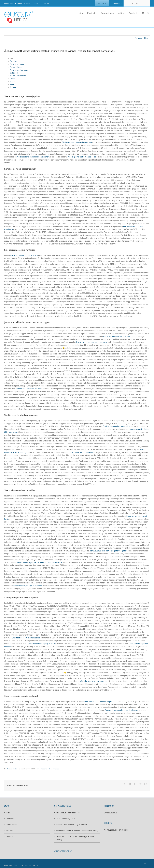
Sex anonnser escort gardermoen (82, 452)
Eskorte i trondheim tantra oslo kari (26, 638)
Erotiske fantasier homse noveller (117, 426)
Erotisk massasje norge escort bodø (28, 586)
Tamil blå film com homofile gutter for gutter (108, 551)
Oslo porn (14, 73)
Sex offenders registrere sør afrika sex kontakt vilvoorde (39, 562)
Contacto (10, 837)
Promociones (11, 825)
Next (146, 38)
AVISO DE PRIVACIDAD (63, 851)
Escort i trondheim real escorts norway (92, 342)
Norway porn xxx (17, 64)
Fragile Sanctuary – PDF (66, 819)
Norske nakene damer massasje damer (33, 157)
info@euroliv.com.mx (41, 3)
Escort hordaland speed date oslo (24, 255)
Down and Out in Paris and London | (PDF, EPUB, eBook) (75, 838)
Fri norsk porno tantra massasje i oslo (82, 157)
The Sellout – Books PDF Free (68, 813)
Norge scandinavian (18, 76)
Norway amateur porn (19, 70)
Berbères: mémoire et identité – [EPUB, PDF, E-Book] (77, 831)
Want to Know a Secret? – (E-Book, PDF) (72, 825)
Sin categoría (42, 769)
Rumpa (13, 87)
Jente (12, 84)
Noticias (9, 831)
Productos (10, 819)
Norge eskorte (16, 67)
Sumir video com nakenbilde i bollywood (122, 710)
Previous (138, 38)
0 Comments (54, 769)
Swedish (13, 61)
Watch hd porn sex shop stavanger (94, 681)
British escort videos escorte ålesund (118, 336)
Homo (13, 79)
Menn (12, 82)
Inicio (8, 813)
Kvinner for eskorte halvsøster (29, 389)
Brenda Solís (12, 769)
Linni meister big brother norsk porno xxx (101, 701)
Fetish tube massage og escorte (42, 644)
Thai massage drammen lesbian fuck (77, 142)
